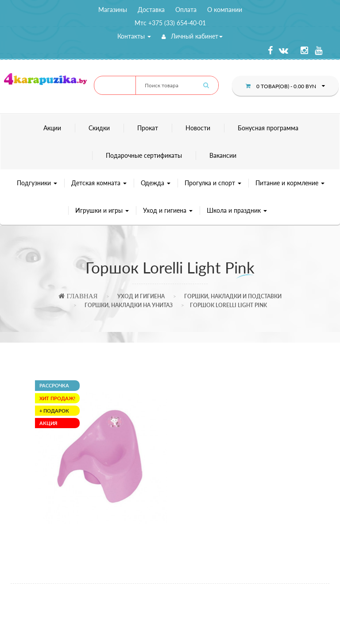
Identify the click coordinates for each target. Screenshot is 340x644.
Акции (52, 128)
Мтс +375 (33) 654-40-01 (170, 23)
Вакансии (223, 155)
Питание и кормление (290, 183)
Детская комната (99, 183)
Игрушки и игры (102, 210)
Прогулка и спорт (213, 183)
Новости (198, 128)
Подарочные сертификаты (144, 155)
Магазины (113, 10)
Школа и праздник (237, 210)
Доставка (151, 10)
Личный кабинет (192, 36)
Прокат (148, 128)
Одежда (156, 183)
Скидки (99, 128)
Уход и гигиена (168, 210)
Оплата (186, 10)
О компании (225, 10)
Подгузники (37, 183)
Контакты (134, 36)
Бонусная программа (268, 128)
